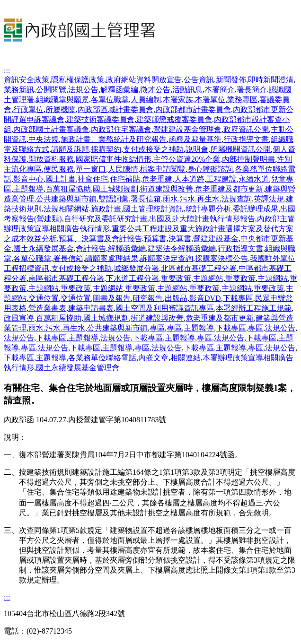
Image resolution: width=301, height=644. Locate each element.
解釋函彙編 (119, 90)
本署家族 (178, 100)
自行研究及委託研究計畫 (106, 219)
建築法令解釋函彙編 (182, 248)
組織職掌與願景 (62, 100)
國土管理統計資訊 (153, 209)
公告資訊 (199, 80)
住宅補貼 (125, 179)
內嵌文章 (153, 358)
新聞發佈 (231, 80)
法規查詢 (237, 199)
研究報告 (148, 298)
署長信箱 (146, 199)
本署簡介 (220, 90)
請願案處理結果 (112, 258)
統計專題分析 (208, 209)
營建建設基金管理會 (187, 129)
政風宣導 (19, 318)
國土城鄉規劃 (115, 189)
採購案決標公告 (221, 258)
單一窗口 (91, 169)
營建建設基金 (216, 239)
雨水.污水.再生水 (191, 199)
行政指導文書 (246, 139)
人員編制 (146, 100)
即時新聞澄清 (271, 80)
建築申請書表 (91, 308)
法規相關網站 (66, 209)
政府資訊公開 (246, 129)
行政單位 (28, 109)
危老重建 (157, 179)
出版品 (176, 298)
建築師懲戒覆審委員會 (174, 119)
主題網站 (208, 278)
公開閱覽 (51, 90)
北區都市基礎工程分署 (199, 268)
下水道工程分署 (133, 278)
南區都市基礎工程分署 (66, 278)
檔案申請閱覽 (163, 169)
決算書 (180, 239)
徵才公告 (155, 90)
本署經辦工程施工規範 (254, 308)
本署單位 (210, 100)
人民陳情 (123, 169)
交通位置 (44, 298)
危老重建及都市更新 (229, 189)
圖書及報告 (112, 298)
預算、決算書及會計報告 (100, 239)
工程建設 (221, 179)
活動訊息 (187, 90)
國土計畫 (61, 179)
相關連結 (186, 358)
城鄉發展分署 (136, 268)
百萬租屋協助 (68, 189)
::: (7, 71)
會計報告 (91, 248)
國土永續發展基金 (44, 248)
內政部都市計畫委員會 (193, 109)
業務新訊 (19, 90)
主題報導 (28, 189)
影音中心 (28, 179)
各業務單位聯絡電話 (102, 358)
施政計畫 (106, 209)
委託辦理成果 (256, 209)
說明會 (197, 149)
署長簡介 (252, 90)
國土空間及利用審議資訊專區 (165, 308)
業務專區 (242, 100)
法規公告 (83, 90)
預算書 (155, 239)
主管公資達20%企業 (187, 159)
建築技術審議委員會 (100, 119)
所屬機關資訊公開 (240, 149)
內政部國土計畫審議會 (51, 129)
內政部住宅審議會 (121, 129)
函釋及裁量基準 (195, 139)
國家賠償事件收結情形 (114, 159)
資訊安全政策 (27, 80)
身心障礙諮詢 (210, 169)
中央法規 (44, 139)
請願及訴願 (70, 149)
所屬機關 (61, 109)
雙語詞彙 (114, 199)
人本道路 (189, 179)
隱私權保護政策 (78, 80)
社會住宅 (93, 179)
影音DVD (205, 298)
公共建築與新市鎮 (66, 199)
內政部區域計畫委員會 (115, 109)
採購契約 (106, 149)
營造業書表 (47, 308)
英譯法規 (269, 199)
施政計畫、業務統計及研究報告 (114, 139)
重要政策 (176, 278)
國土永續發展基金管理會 (78, 368)
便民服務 (59, 169)
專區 (157, 328)
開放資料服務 (51, 159)
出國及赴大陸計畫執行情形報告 (202, 219)
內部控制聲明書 (248, 159)
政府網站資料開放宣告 (144, 80)
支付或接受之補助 (153, 149)
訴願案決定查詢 (167, 258)
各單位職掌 (110, 100)
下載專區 (238, 298)
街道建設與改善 (167, 189)
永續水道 (254, 179)
